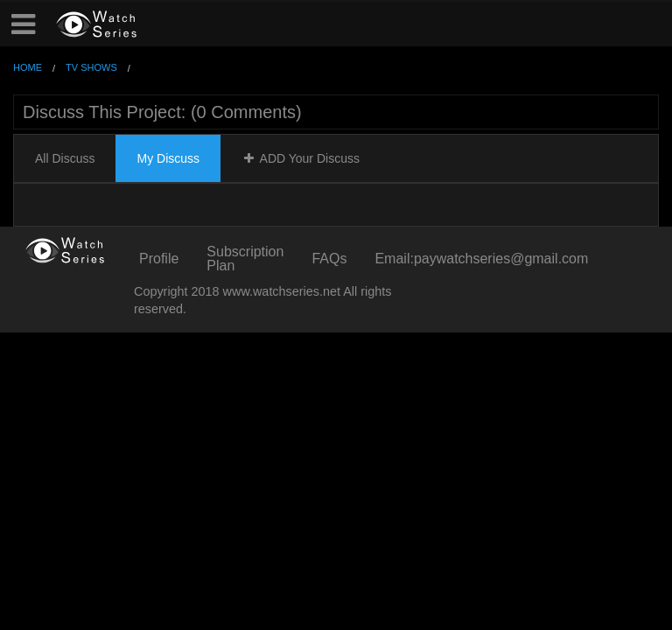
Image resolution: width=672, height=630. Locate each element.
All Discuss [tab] (65, 158)
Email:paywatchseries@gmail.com (481, 259)
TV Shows (91, 67)
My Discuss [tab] (168, 158)
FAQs (329, 259)
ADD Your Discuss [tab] (301, 158)
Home (28, 67)
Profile (159, 259)
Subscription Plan (245, 259)
